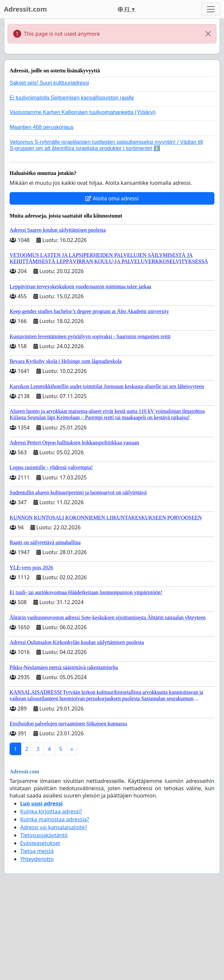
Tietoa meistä (37, 851)
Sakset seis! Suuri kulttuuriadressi (49, 83)
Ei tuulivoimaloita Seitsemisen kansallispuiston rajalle (72, 98)
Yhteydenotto (37, 859)
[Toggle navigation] (211, 9)
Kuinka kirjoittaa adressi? (51, 811)
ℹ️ (157, 148)
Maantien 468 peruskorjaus (42, 127)
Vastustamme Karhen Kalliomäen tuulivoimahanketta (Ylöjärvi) (83, 112)
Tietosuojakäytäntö (44, 835)
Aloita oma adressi (112, 198)
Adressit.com (25, 9)
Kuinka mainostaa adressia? (55, 819)
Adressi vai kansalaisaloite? (54, 827)
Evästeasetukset (40, 843)
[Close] (208, 34)
